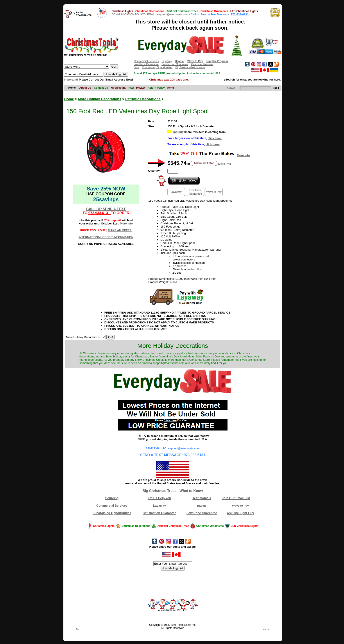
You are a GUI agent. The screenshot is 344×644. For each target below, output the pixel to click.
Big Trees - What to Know (190, 67)
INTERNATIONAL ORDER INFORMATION (106, 237)
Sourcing (112, 498)
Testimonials (202, 498)
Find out (177, 132)
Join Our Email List (236, 498)
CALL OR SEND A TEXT (106, 209)
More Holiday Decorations (99, 99)
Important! (71, 80)
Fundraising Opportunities (157, 67)
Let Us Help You (159, 498)
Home (69, 99)
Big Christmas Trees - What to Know (173, 491)
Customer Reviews (202, 64)
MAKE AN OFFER (120, 230)
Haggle (202, 506)
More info (126, 223)
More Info (243, 155)
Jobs (137, 67)
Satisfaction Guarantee (175, 64)
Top (78, 630)
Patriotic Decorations (143, 99)
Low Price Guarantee (146, 64)
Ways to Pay (240, 506)
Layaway (167, 61)
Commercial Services (146, 61)
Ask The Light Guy (240, 513)
